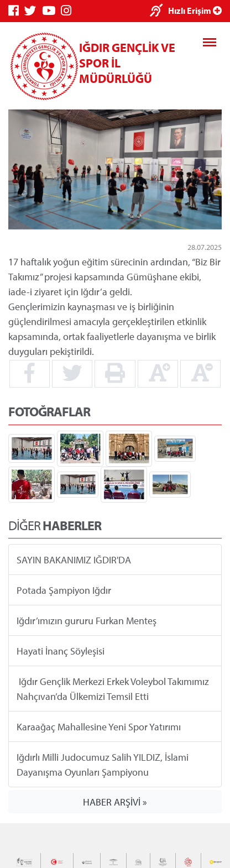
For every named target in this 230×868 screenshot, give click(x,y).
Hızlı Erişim (195, 11)
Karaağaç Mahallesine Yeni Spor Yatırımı (99, 727)
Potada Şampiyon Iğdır (64, 590)
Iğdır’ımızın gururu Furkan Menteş (87, 621)
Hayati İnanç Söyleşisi (61, 651)
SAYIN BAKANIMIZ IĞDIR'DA (74, 560)
